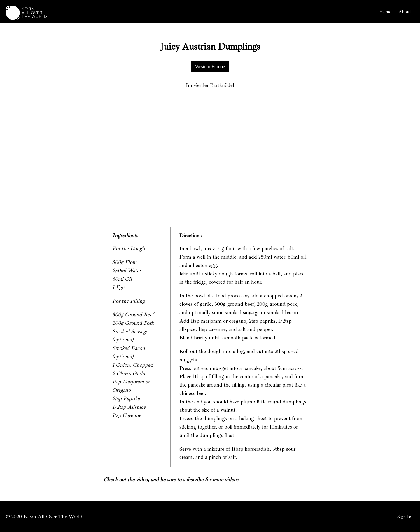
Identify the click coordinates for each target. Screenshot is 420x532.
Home (385, 12)
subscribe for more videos (211, 480)
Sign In (404, 517)
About (405, 12)
